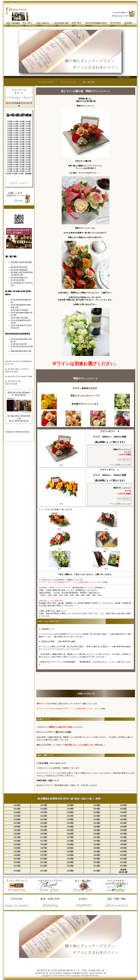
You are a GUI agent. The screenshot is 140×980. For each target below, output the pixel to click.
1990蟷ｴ (10, 158)
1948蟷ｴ (22, 133)
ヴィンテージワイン (46, 82)
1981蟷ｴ (28, 151)
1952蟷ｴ (22, 135)
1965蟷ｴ (28, 142)
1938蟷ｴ (10, 128)
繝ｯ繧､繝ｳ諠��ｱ (116, 24)
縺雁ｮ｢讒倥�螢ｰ (76, 24)
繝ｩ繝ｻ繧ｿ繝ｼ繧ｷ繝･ (19, 267)
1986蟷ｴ (10, 155)
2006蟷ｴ (10, 167)
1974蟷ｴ (10, 149)
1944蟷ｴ (22, 131)
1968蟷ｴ (22, 144)
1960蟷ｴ (22, 140)
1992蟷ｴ (22, 158)
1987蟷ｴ (16, 155)
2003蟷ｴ (16, 165)
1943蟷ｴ (16, 131)
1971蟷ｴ (16, 146)
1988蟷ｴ (22, 155)
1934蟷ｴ (10, 126)
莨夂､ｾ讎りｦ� (27, 24)
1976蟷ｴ (22, 149)
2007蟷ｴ (16, 167)
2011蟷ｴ (16, 169)
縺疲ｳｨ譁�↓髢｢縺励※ (43, 24)
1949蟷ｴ (28, 133)
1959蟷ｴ (16, 140)
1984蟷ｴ (22, 153)
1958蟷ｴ (10, 140)
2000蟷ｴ (22, 162)
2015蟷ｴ (16, 171)
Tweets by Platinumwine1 (18, 432)
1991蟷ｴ (16, 158)
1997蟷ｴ (28, 160)
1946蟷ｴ (10, 133)
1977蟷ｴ (28, 149)
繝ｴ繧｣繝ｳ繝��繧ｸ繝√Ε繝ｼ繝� (96, 24)
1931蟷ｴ (16, 124)
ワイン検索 (102, 582)
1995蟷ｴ (16, 160)
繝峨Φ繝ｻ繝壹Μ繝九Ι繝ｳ (21, 351)
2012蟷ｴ (22, 169)
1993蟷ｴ (28, 158)
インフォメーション (68, 82)
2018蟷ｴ (9, 174)
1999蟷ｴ (16, 162)
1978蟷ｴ (10, 151)
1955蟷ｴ (16, 137)
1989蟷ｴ (28, 155)
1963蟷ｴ (16, 142)
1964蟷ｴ (22, 142)
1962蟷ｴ (10, 142)
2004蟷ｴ (22, 165)
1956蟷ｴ (22, 137)
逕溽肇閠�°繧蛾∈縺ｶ (61, 24)
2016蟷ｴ (22, 171)
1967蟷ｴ (16, 144)
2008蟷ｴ (22, 167)
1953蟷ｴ (28, 135)
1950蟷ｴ (10, 135)
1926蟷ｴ (10, 121)
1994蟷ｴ (10, 160)
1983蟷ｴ (16, 153)
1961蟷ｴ (28, 140)
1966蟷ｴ (10, 144)
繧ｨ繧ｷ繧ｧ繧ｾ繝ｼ (18, 280)
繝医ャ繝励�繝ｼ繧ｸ (13, 24)
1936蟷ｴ (22, 126)
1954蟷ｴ (10, 137)
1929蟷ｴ (28, 121)
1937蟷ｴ (28, 126)
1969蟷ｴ (28, 144)
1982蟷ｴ (10, 153)
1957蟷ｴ (28, 137)
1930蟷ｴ (10, 124)
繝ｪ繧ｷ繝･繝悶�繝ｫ (19, 270)
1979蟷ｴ (16, 151)
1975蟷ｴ (16, 149)
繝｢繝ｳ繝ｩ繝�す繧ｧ (19, 278)
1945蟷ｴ (28, 131)
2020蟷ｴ (21, 174)
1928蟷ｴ (22, 121)
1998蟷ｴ (10, 162)
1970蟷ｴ (10, 146)
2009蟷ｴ (28, 167)
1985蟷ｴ (28, 153)
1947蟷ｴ (16, 133)
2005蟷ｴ (28, 165)
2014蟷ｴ (10, 171)
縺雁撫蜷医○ (128, 24)
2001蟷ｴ (28, 162)
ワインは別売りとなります (120, 465)
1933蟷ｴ (28, 124)
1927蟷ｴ (16, 121)
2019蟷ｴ (15, 174)
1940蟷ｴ (22, 128)
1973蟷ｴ (28, 146)
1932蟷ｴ (22, 124)
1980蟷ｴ (22, 151)
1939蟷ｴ (16, 128)
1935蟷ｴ (16, 126)
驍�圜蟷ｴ (29, 174)
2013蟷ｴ (28, 169)
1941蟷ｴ (28, 128)
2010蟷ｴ (10, 169)
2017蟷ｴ (28, 171)
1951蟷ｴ (16, 135)
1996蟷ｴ (22, 160)
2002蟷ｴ (10, 165)
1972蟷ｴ (22, 146)
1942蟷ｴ (10, 131)
